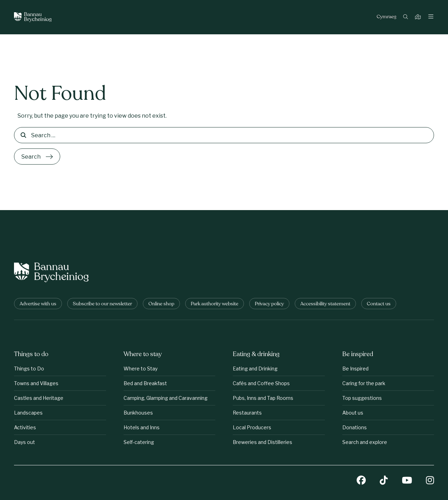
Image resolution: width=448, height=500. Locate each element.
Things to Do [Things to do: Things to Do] (29, 369)
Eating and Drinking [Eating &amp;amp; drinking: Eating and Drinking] (255, 369)
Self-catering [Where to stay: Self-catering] (139, 442)
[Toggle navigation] (431, 17)
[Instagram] (430, 481)
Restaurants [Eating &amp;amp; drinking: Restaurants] (247, 413)
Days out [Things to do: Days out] (24, 442)
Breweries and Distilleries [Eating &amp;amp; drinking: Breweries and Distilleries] (262, 442)
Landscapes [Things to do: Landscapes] (28, 413)
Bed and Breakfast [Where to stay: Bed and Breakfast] (145, 383)
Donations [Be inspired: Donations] (355, 427)
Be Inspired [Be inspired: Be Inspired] (355, 369)
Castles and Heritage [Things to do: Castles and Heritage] (39, 398)
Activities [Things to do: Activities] (25, 427)
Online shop (161, 304)
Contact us (379, 304)
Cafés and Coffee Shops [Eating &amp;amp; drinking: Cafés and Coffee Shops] (261, 383)
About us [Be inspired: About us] (353, 413)
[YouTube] (407, 481)
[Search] (407, 17)
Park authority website (215, 304)
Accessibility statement (325, 304)
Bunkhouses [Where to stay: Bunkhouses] (138, 413)
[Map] (419, 17)
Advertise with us (38, 304)
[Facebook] (361, 481)
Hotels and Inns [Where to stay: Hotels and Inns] (142, 427)
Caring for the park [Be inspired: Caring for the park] (364, 383)
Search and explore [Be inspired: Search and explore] (365, 442)
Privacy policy (269, 304)
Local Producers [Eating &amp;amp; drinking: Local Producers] (252, 427)
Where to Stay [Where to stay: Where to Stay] (141, 369)
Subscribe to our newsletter (102, 304)
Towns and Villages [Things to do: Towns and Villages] (36, 383)
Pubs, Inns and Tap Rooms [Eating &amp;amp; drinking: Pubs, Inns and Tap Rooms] (263, 398)
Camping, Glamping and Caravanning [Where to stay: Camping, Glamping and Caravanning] (166, 398)
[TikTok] (384, 481)
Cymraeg (386, 17)
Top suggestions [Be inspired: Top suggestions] (362, 398)
